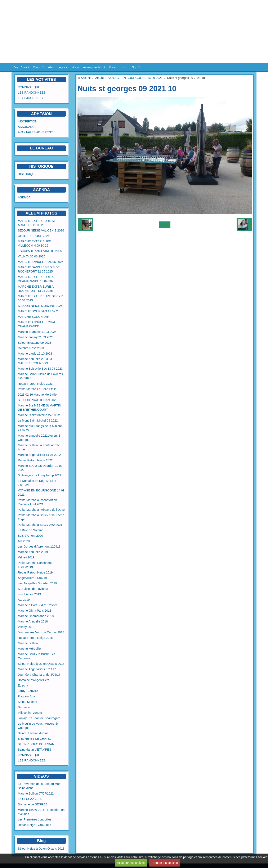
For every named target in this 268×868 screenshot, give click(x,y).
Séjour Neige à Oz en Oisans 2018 (41, 664)
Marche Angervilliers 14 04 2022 (39, 455)
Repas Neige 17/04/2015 (34, 825)
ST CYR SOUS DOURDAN (36, 744)
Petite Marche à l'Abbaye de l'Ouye (41, 510)
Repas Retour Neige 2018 (35, 638)
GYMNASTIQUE (29, 87)
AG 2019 (24, 600)
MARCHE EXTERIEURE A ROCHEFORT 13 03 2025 (36, 289)
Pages (37, 67)
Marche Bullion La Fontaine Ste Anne (39, 447)
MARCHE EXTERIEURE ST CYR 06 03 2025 (40, 298)
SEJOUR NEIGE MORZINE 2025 (40, 306)
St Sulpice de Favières (33, 589)
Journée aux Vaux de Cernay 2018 (41, 632)
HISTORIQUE (41, 166)
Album (52, 67)
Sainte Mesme (27, 702)
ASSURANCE (27, 127)
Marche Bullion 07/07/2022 (36, 793)
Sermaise (24, 707)
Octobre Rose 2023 (31, 348)
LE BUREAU (41, 148)
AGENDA (24, 197)
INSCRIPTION (28, 121)
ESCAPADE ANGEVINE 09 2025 (40, 251)
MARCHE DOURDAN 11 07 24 (39, 311)
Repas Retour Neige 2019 (35, 572)
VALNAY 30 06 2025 (31, 256)
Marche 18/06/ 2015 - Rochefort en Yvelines (41, 812)
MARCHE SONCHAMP (33, 317)
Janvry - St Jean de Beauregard (39, 718)
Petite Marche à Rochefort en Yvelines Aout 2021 (37, 502)
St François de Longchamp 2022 (40, 475)
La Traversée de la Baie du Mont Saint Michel (40, 786)
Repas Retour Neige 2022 (35, 460)
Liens (125, 67)
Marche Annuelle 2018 (33, 621)
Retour (165, 225)
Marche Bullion (28, 643)
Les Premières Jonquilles (35, 819)
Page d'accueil (21, 67)
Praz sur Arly (26, 696)
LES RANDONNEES (32, 93)
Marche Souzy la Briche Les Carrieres (37, 656)
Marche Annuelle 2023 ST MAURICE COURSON (35, 361)
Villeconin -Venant (30, 713)
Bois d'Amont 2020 (30, 536)
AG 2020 (24, 541)
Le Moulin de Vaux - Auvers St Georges (38, 726)
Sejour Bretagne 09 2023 (35, 343)
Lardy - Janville (28, 691)
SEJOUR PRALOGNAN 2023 (38, 400)
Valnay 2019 (26, 557)
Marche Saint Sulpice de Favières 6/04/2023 (40, 376)
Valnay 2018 (26, 627)
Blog (134, 67)
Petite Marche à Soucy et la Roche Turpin (41, 517)
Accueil (86, 78)
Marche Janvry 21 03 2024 (36, 337)
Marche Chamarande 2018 (36, 616)
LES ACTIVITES (41, 79)
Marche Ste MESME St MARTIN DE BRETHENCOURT (39, 408)
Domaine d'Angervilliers (34, 680)
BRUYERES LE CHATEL (35, 739)
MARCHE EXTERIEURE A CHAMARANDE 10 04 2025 (36, 279)
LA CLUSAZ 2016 (30, 799)
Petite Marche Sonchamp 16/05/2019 (35, 565)
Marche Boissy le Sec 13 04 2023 (40, 369)
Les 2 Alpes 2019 (29, 594)
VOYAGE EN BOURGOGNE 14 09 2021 (41, 493)
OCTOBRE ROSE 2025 (34, 236)
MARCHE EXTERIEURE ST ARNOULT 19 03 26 (37, 223)
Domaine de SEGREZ (33, 804)
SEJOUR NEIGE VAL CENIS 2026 (41, 230)
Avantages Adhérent (94, 67)
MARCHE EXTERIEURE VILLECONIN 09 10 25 (34, 243)
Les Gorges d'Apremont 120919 (39, 547)
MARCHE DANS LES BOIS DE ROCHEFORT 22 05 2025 (39, 269)
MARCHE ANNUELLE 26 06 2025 (41, 262)
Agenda (63, 67)
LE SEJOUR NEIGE (31, 98)
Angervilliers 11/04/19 (32, 578)
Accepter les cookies (131, 863)
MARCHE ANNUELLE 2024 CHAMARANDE (36, 324)
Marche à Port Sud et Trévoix (37, 605)
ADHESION (41, 114)
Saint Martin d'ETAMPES (34, 750)
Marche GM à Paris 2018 (35, 611)
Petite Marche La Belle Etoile (37, 389)
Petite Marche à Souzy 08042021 (40, 525)
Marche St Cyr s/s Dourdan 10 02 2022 (40, 468)
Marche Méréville (29, 649)
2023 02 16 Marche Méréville (37, 395)
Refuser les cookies (165, 863)
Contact (113, 67)
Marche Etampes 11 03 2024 (37, 332)
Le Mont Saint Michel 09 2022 (38, 420)
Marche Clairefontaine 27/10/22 (39, 415)
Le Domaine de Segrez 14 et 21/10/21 (37, 483)
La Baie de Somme (31, 530)
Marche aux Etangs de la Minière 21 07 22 (40, 428)
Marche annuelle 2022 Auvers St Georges (40, 438)
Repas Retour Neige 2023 (35, 384)
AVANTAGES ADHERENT (35, 132)
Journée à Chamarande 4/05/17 (39, 675)
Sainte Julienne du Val (33, 733)
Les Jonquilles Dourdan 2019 (37, 583)
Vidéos (75, 67)
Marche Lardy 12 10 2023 (35, 354)
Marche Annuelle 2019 (33, 552)
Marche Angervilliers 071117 (37, 669)
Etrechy (23, 685)
